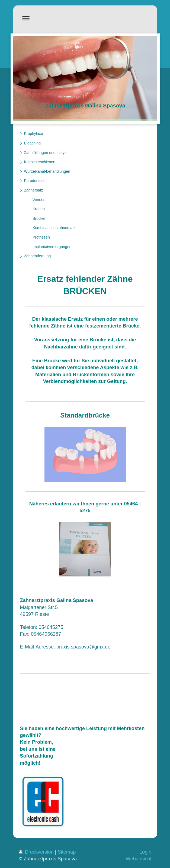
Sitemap (67, 852)
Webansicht (139, 859)
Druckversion (37, 852)
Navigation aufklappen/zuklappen (85, 18)
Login (145, 852)
